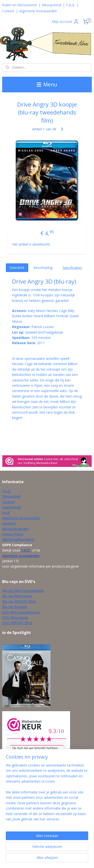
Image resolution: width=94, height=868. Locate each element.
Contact (8, 11)
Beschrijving (43, 268)
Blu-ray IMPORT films (19, 601)
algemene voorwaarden (21, 556)
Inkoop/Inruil (52, 5)
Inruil (6, 512)
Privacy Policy (13, 534)
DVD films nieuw (15, 618)
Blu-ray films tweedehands (23, 591)
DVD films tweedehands (21, 612)
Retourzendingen (15, 529)
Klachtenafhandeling (18, 539)
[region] (47, 794)
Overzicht (17, 268)
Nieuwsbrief (11, 496)
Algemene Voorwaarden (38, 11)
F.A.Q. (71, 5)
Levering (9, 523)
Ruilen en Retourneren (20, 5)
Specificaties (72, 268)
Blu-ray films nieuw (17, 596)
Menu (47, 84)
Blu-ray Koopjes (15, 607)
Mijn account (65, 22)
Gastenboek (12, 507)
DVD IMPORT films (17, 623)
